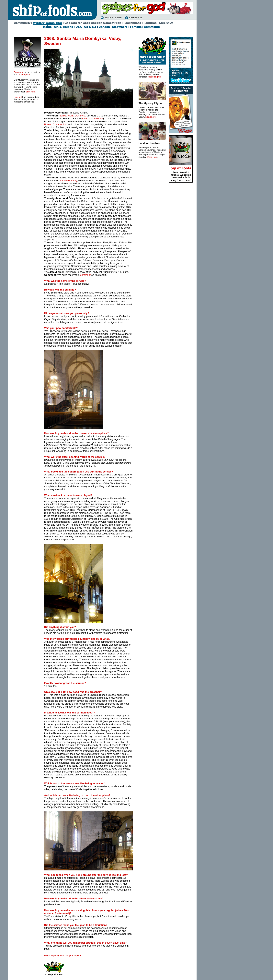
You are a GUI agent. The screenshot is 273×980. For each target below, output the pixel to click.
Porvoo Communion (55, 124)
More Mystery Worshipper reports (63, 956)
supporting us (154, 77)
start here (31, 92)
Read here (151, 117)
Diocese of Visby (68, 180)
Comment (19, 72)
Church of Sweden (92, 119)
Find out (18, 97)
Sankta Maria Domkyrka (73, 116)
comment (85, 275)
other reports (24, 75)
